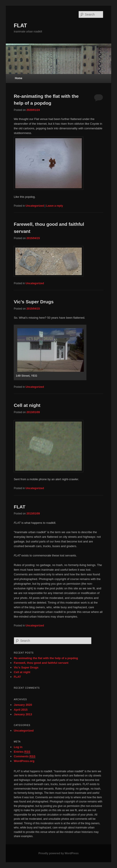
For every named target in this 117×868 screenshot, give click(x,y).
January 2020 (23, 705)
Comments (25, 756)
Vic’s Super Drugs (34, 302)
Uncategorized (35, 206)
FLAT (20, 25)
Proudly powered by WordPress (58, 853)
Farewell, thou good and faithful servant (41, 663)
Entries (22, 752)
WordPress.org (24, 761)
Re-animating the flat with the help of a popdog (46, 658)
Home (19, 78)
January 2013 (23, 714)
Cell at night (27, 405)
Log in (18, 747)
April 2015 (21, 710)
